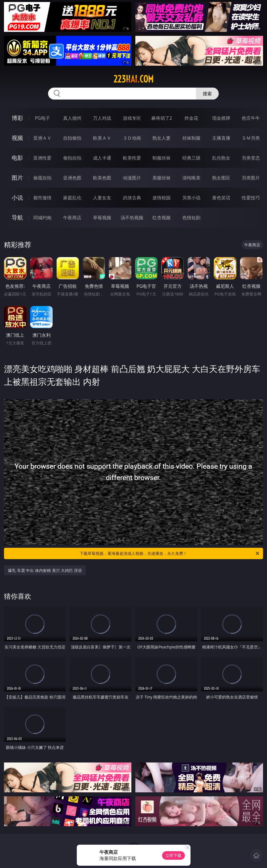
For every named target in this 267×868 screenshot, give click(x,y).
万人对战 (102, 118)
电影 (17, 158)
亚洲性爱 (42, 158)
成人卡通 (102, 158)
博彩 (17, 118)
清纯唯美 (191, 178)
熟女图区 (221, 178)
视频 (17, 138)
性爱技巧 (251, 198)
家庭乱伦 (72, 198)
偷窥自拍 (42, 178)
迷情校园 (162, 198)
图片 (17, 178)
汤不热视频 (132, 218)
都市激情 (42, 198)
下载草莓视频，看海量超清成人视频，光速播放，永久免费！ (170, 553)
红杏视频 (162, 218)
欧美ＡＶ (102, 138)
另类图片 (251, 178)
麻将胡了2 (162, 118)
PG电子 (43, 118)
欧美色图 (102, 178)
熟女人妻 (162, 138)
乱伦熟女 (221, 158)
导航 (17, 217)
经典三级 (191, 158)
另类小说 (191, 198)
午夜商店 (72, 218)
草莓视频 (102, 218)
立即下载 (173, 855)
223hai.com (133, 79)
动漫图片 (132, 178)
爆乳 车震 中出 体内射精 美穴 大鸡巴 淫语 (45, 570)
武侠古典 (132, 198)
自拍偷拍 (72, 138)
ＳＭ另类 (251, 138)
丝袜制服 (191, 138)
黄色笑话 (221, 198)
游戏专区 (132, 118)
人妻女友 (102, 198)
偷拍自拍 (72, 158)
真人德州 (72, 118)
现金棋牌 (221, 118)
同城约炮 (42, 218)
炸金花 (191, 118)
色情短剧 (191, 218)
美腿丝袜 (162, 178)
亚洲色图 (72, 178)
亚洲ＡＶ (42, 138)
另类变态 (251, 158)
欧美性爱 (132, 158)
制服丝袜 (162, 158)
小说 (17, 198)
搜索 (207, 94)
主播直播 (221, 138)
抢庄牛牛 (251, 118)
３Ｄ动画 (132, 138)
